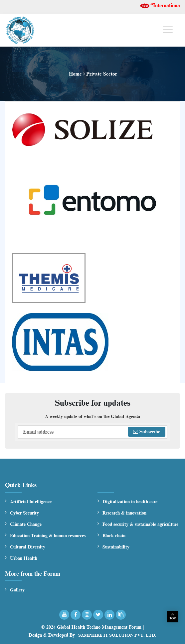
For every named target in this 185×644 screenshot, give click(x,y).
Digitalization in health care (130, 502)
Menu (159, 31)
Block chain (114, 536)
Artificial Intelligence (31, 502)
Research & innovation (124, 513)
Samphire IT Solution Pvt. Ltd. (117, 635)
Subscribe (147, 432)
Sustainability (116, 547)
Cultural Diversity (28, 547)
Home (75, 74)
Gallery (17, 590)
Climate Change (26, 524)
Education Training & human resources (48, 536)
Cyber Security (24, 513)
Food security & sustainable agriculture (140, 524)
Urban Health (24, 558)
